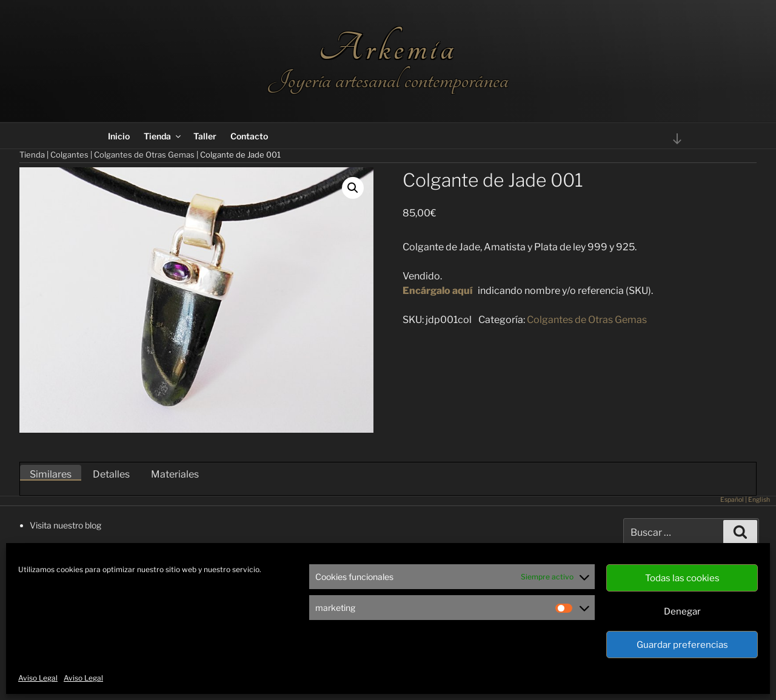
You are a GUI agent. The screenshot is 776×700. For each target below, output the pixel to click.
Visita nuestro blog (65, 525)
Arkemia (388, 48)
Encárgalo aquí (437, 291)
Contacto (249, 136)
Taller (205, 136)
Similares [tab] (51, 474)
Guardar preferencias (682, 645)
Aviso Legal (38, 678)
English (759, 500)
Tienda (163, 136)
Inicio (119, 136)
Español (732, 500)
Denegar (682, 612)
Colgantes (69, 155)
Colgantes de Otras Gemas (144, 155)
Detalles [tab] (111, 474)
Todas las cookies (682, 578)
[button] (353, 188)
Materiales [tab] (175, 474)
